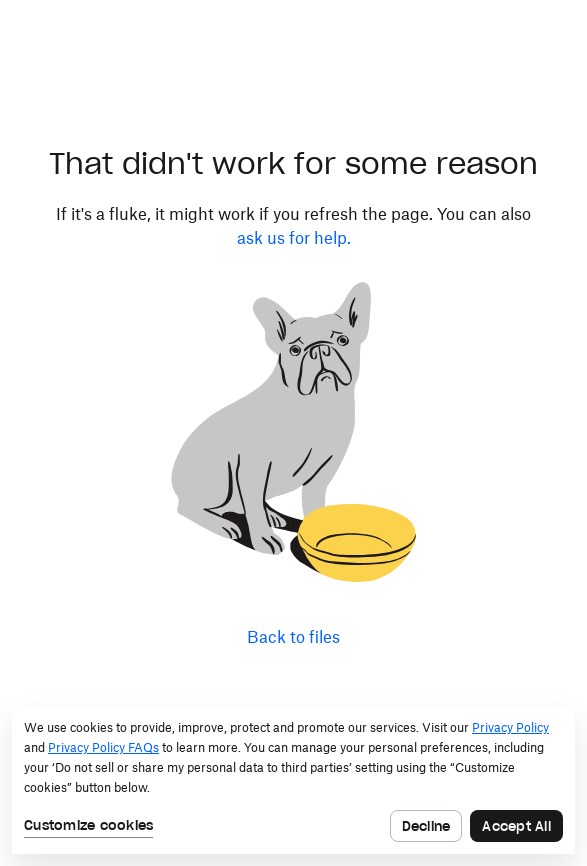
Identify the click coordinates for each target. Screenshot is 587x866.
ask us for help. (294, 238)
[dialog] (293, 780)
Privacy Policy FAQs (103, 747)
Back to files (293, 637)
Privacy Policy (510, 727)
